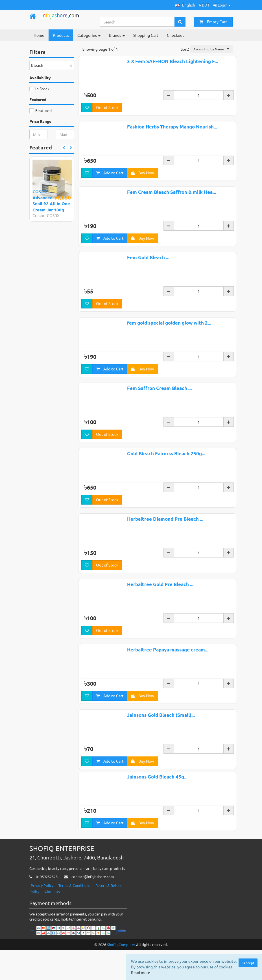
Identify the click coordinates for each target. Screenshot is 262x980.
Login (222, 5)
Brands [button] (117, 35)
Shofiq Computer (121, 974)
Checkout (175, 35)
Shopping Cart (146, 35)
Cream (38, 215)
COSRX (53, 215)
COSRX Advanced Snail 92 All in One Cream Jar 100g (51, 201)
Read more (141, 972)
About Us (52, 921)
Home (39, 35)
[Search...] (137, 22)
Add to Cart (110, 173)
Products (61, 35)
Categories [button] (89, 35)
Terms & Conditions (74, 915)
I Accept (248, 963)
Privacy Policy (42, 915)
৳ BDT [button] (204, 5)
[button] (185, 5)
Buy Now (142, 173)
